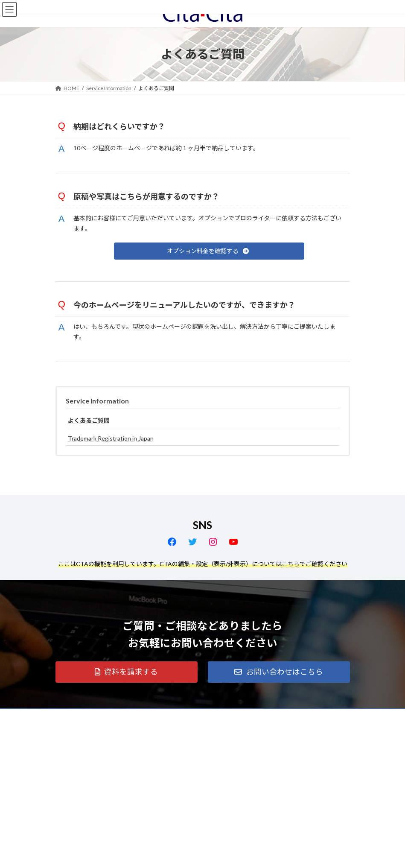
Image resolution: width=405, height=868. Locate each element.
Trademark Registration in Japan (111, 438)
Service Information (97, 401)
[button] (209, 251)
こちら (291, 564)
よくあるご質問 (89, 420)
